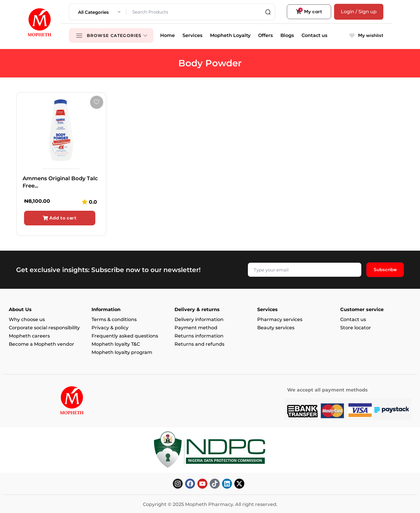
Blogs (287, 35)
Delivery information (199, 319)
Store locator (356, 328)
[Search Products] (199, 12)
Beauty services (276, 328)
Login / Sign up (359, 12)
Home (167, 35)
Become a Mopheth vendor (42, 344)
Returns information (199, 336)
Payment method (196, 328)
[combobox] (99, 12)
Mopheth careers (29, 336)
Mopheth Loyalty (230, 35)
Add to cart (60, 218)
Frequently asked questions (125, 336)
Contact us (314, 35)
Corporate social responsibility (44, 328)
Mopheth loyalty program (122, 352)
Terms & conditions (114, 319)
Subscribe (385, 270)
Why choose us (27, 319)
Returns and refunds (199, 344)
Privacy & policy (110, 328)
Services (192, 35)
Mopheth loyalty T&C (116, 344)
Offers (265, 35)
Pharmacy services (280, 319)
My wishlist (366, 35)
